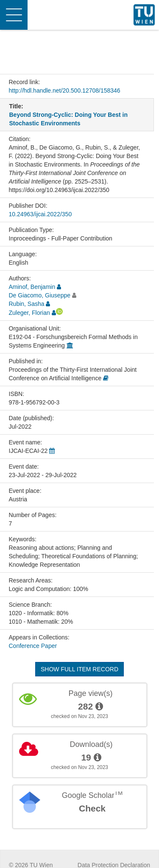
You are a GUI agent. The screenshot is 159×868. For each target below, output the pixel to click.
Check (92, 808)
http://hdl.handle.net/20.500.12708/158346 (65, 90)
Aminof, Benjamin (32, 287)
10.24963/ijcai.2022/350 (40, 214)
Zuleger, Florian (29, 313)
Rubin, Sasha (27, 304)
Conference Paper (33, 646)
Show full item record (79, 669)
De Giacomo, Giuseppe (40, 295)
